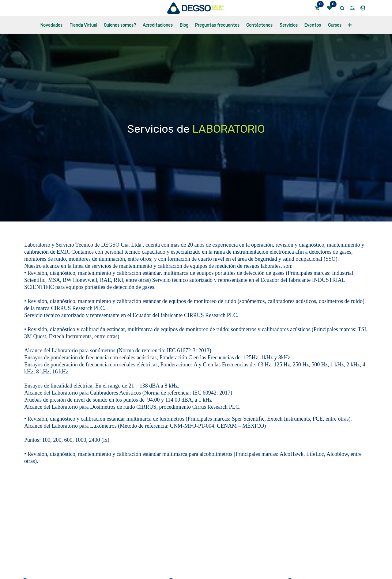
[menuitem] (51, 25)
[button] (350, 25)
